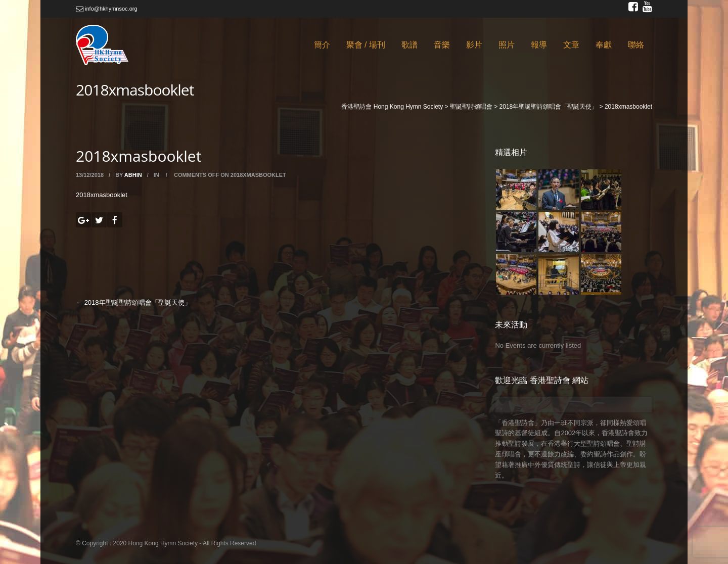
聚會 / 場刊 (366, 45)
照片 (507, 45)
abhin (133, 175)
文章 (571, 45)
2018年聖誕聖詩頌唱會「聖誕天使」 (138, 302)
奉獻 (604, 45)
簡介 (322, 45)
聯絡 (636, 45)
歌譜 (409, 45)
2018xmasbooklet (102, 195)
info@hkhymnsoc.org (107, 9)
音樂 (442, 45)
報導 (539, 45)
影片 (474, 45)
